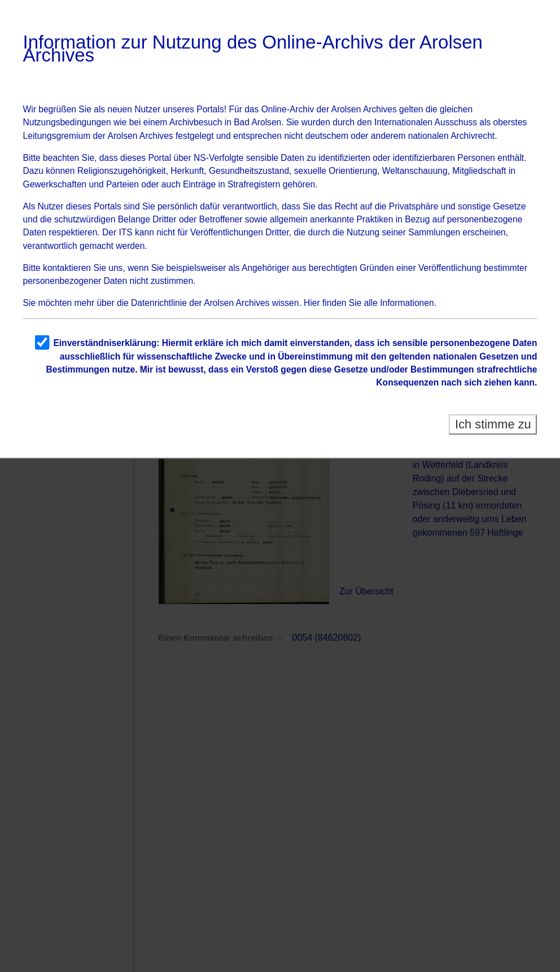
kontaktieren (67, 268)
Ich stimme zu (493, 424)
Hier (312, 303)
